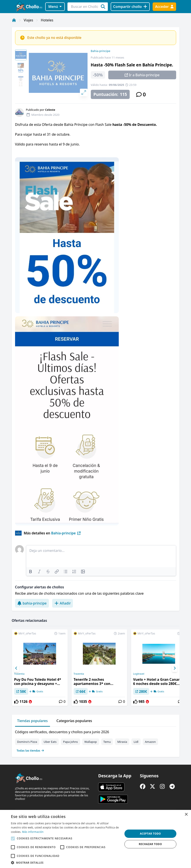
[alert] (95, 839)
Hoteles (47, 20)
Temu (107, 742)
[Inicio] (14, 20)
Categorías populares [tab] (74, 721)
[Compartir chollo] (130, 7)
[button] (65, 863)
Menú (55, 7)
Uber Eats (50, 742)
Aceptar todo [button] (150, 834)
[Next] (175, 668)
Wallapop (91, 742)
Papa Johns (71, 742)
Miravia (122, 742)
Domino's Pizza (27, 742)
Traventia (19, 674)
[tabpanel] (96, 740)
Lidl (136, 742)
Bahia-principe (101, 51)
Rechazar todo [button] (150, 844)
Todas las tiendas (30, 750)
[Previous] (17, 668)
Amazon (150, 742)
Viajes (29, 20)
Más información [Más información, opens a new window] (33, 832)
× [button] (186, 815)
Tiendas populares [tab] (33, 721)
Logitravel (139, 674)
